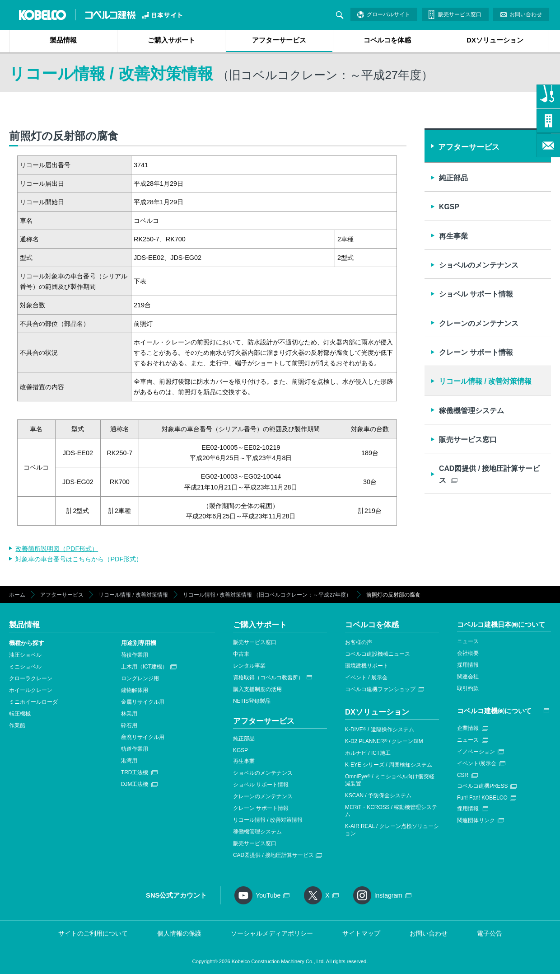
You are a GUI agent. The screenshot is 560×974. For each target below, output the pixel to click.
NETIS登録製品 (252, 701)
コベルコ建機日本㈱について (501, 624)
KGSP (449, 207)
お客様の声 (359, 642)
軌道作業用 (135, 749)
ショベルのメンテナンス (479, 265)
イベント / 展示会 (366, 678)
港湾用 (129, 761)
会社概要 (468, 653)
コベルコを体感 (387, 40)
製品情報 (63, 40)
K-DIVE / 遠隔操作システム (380, 729)
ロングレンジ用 (140, 678)
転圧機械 (20, 714)
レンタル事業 (249, 666)
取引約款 (468, 688)
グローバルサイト (388, 14)
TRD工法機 (135, 772)
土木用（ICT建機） (144, 667)
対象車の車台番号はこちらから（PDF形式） (79, 559)
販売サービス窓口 (460, 14)
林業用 (129, 714)
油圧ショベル (25, 655)
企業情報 (468, 728)
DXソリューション (495, 40)
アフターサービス (279, 40)
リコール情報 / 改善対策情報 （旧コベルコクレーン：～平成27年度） (267, 595)
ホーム (17, 595)
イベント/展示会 (477, 763)
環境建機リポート (367, 666)
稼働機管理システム (471, 411)
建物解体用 (135, 690)
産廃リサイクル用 (143, 737)
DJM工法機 (135, 784)
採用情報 (468, 665)
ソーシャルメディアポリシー (272, 933)
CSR (463, 775)
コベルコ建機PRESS (482, 786)
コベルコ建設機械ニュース (378, 654)
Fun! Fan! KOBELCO (482, 798)
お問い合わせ (526, 14)
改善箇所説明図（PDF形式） (57, 549)
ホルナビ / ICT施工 (368, 753)
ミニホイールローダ (33, 702)
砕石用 (129, 725)
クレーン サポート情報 (476, 352)
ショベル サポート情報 (476, 294)
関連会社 (468, 677)
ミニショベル (25, 667)
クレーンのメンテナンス (479, 323)
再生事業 (453, 236)
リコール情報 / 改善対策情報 (485, 381)
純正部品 (453, 178)
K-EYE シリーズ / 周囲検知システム (389, 765)
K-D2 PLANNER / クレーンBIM (384, 741)
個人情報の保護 (179, 933)
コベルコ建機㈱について (494, 711)
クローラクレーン (31, 678)
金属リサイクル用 (143, 702)
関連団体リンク (476, 820)
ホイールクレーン (31, 690)
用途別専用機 (139, 643)
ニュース (468, 641)
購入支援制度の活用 (257, 689)
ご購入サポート (171, 40)
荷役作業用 (135, 655)
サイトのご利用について (93, 933)
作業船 (17, 725)
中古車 (241, 654)
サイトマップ (361, 933)
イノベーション (476, 752)
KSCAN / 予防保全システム (378, 795)
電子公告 (490, 933)
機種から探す (27, 643)
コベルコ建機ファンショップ (380, 689)
